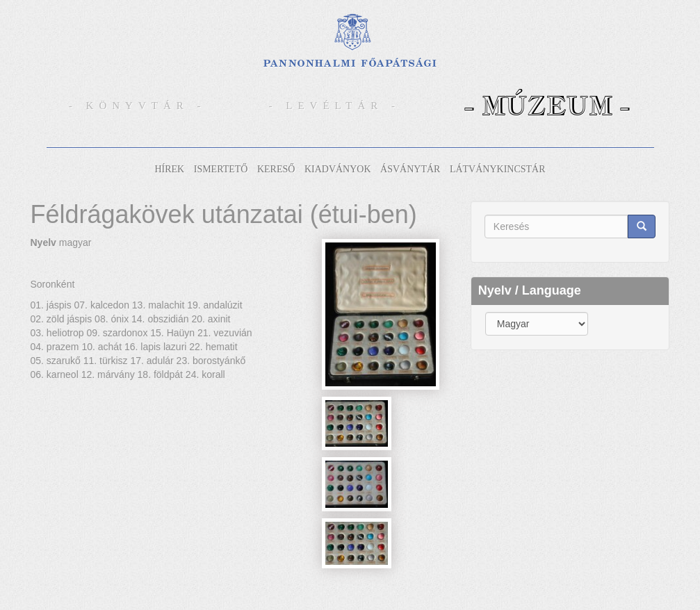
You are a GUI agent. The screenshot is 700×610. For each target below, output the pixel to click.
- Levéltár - (335, 106)
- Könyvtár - (138, 106)
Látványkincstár (498, 169)
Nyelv (43, 242)
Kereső (276, 169)
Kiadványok (338, 169)
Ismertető (221, 169)
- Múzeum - (547, 105)
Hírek (169, 169)
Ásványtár (410, 169)
